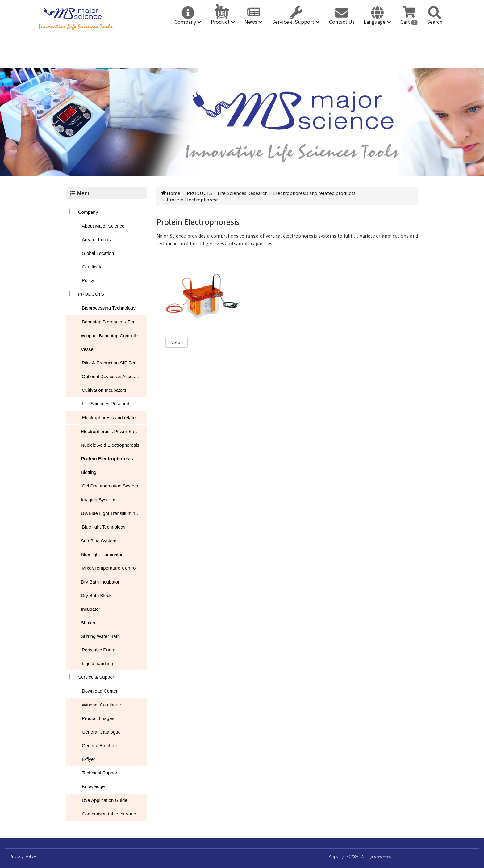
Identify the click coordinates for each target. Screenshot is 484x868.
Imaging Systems (99, 500)
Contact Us (342, 22)
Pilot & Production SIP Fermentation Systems (115, 363)
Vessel (88, 349)
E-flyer (88, 759)
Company (188, 22)
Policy (88, 280)
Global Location (98, 253)
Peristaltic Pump (98, 650)
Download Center (100, 691)
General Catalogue (101, 732)
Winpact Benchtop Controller (110, 336)
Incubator (91, 609)
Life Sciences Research (106, 404)
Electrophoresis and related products (115, 417)
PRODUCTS (91, 294)
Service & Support (296, 22)
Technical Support (100, 773)
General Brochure (100, 746)
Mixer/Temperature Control (109, 568)
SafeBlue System (99, 541)
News (254, 22)
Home (171, 193)
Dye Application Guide (105, 800)
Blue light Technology (104, 527)
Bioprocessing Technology (109, 308)
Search (435, 22)
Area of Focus (96, 240)
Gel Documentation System (110, 486)
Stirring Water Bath (100, 636)
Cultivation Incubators (104, 390)
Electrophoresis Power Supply (112, 431)
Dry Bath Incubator (100, 582)
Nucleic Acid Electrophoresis (110, 445)
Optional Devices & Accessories (115, 376)
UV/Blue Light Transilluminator (112, 513)
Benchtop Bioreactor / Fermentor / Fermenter (115, 322)
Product (223, 22)
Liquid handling (97, 663)
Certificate (92, 267)
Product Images (98, 718)
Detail (177, 342)
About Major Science (103, 226)
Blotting (89, 472)
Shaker (88, 623)
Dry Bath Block (96, 595)
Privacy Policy (23, 856)
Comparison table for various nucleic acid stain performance (115, 814)
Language (377, 22)
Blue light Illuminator (102, 554)
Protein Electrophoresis (107, 459)
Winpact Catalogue (101, 705)
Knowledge (93, 786)
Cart (409, 22)
